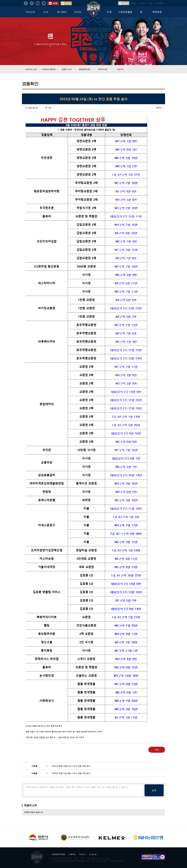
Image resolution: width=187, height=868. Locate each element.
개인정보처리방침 (58, 854)
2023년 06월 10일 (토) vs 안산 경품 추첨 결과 (71, 766)
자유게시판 (103, 69)
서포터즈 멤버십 (49, 69)
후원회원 (157, 12)
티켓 (109, 12)
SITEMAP (160, 3)
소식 (46, 12)
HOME (133, 3)
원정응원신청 (85, 69)
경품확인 (120, 69)
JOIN (151, 3)
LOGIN (142, 3)
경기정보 (62, 12)
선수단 (78, 12)
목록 (157, 750)
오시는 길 (93, 854)
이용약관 (72, 854)
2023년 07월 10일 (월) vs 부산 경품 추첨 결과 (71, 773)
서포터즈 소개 (31, 69)
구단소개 (30, 12)
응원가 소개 (67, 69)
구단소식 (82, 854)
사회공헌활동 (125, 12)
